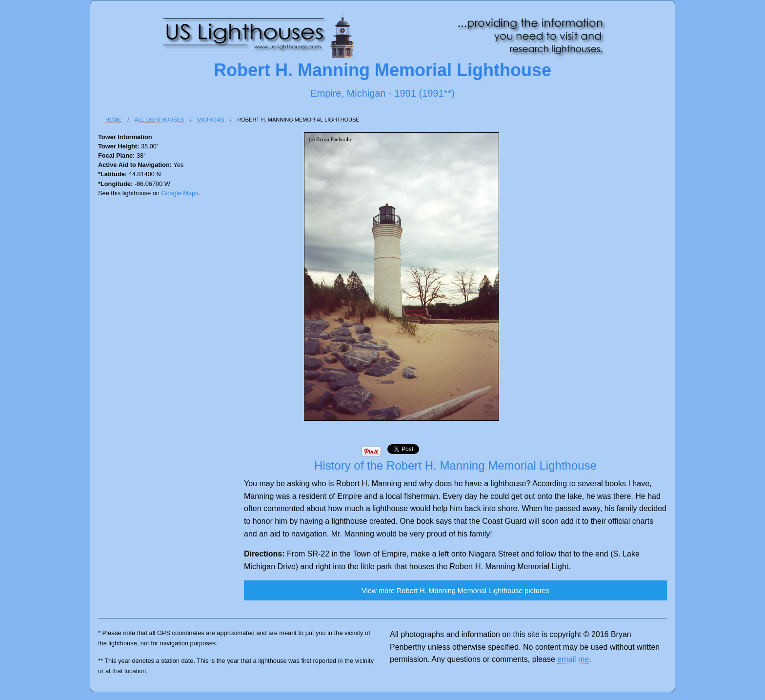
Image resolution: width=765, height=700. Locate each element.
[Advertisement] (137, 365)
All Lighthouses (159, 120)
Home (113, 120)
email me (573, 659)
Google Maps (180, 193)
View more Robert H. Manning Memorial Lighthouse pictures (455, 591)
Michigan (211, 120)
